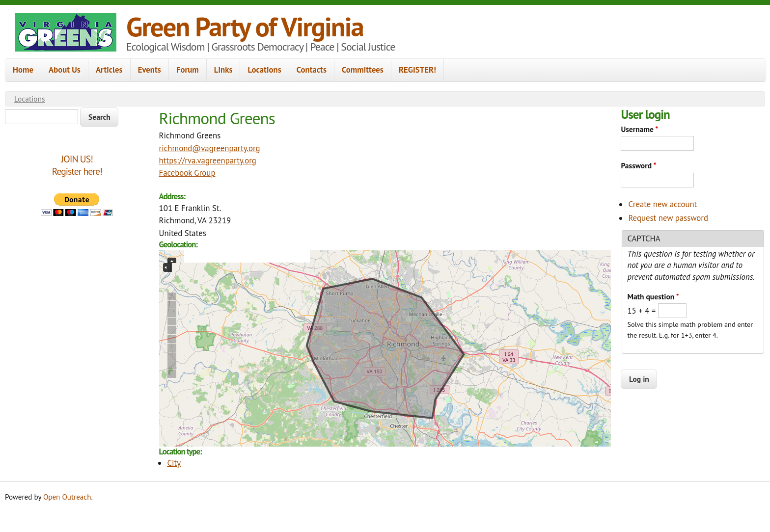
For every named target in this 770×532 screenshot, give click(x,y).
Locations (264, 70)
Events (150, 70)
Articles (109, 70)
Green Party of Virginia (245, 26)
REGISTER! (417, 70)
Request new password (668, 218)
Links (223, 70)
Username (639, 129)
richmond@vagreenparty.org (210, 148)
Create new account (662, 204)
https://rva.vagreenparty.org (208, 160)
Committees (363, 70)
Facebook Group (187, 173)
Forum (188, 70)
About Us (65, 70)
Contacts (312, 70)
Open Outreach (67, 497)
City (174, 463)
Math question (653, 296)
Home (23, 70)
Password (638, 165)
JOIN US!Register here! (77, 165)
